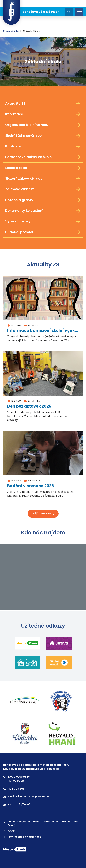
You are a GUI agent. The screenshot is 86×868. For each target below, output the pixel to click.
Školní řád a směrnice (43, 136)
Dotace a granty (43, 200)
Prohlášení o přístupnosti (22, 837)
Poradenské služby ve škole (43, 157)
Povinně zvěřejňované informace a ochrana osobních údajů (41, 824)
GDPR (9, 831)
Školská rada (43, 168)
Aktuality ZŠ (43, 104)
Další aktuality (43, 514)
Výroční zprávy (43, 221)
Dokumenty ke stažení (43, 211)
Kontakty (43, 146)
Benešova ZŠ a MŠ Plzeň (31, 12)
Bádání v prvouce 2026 (31, 486)
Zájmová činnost (43, 189)
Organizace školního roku (43, 125)
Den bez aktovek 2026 (29, 406)
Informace (43, 114)
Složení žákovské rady (43, 179)
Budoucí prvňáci (43, 232)
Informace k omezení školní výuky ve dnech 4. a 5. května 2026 (43, 331)
